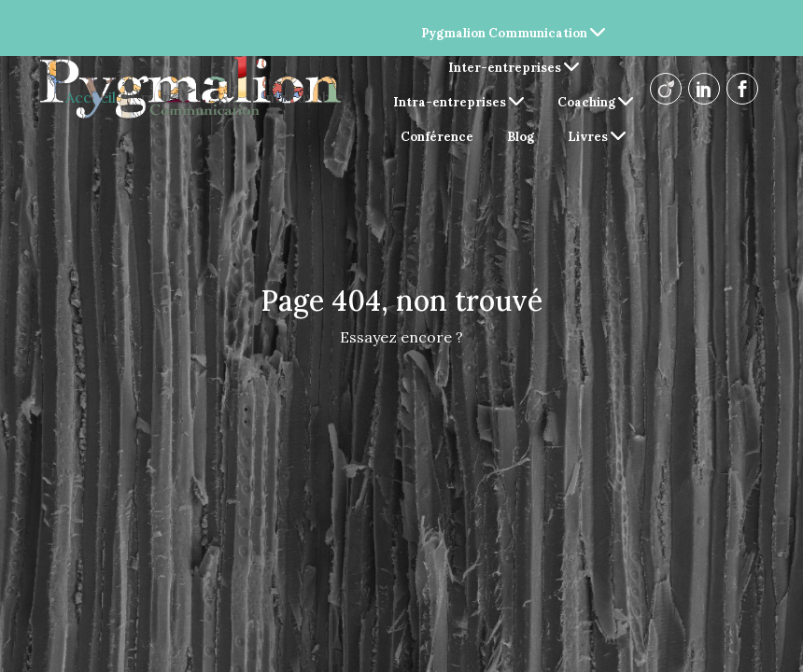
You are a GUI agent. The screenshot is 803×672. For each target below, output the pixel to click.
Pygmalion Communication (513, 33)
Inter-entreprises (514, 68)
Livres (597, 137)
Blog (521, 137)
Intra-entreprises (458, 102)
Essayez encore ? (401, 337)
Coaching (595, 102)
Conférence (437, 137)
